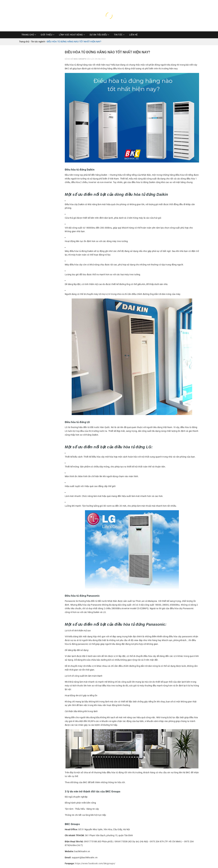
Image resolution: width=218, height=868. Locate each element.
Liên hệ (133, 35)
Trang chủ (29, 35)
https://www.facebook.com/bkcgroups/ (95, 863)
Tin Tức (119, 35)
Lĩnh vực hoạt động (72, 35)
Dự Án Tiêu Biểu (99, 35)
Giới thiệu (47, 35)
